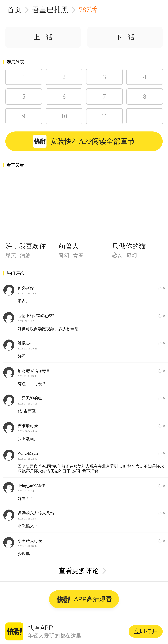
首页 (14, 10)
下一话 (125, 37)
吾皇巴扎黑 (50, 10)
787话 (88, 10)
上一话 (43, 37)
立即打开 (146, 631)
